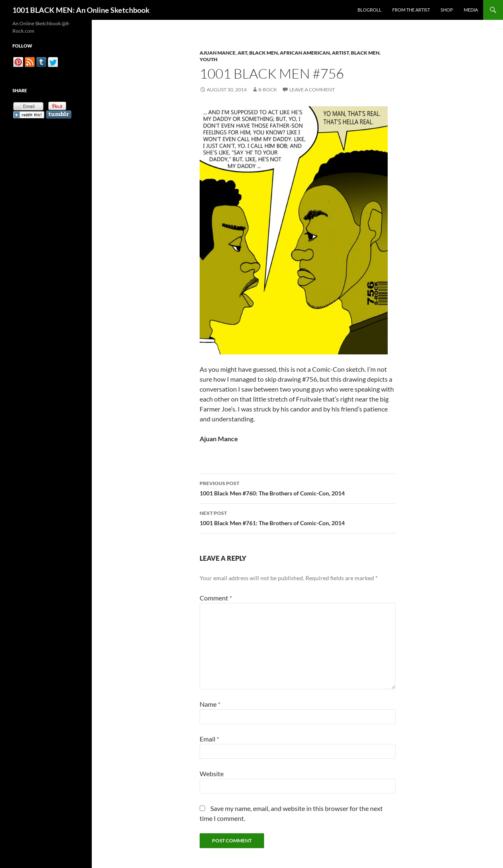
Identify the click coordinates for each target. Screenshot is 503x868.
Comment (216, 598)
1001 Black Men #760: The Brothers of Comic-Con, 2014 (298, 488)
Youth (209, 59)
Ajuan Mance (218, 53)
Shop (447, 10)
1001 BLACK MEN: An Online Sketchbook (81, 10)
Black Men (365, 53)
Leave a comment (312, 90)
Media (471, 10)
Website (212, 774)
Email (209, 739)
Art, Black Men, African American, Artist (293, 53)
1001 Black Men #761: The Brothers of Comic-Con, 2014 (298, 517)
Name (210, 704)
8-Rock (268, 90)
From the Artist (411, 10)
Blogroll (370, 10)
